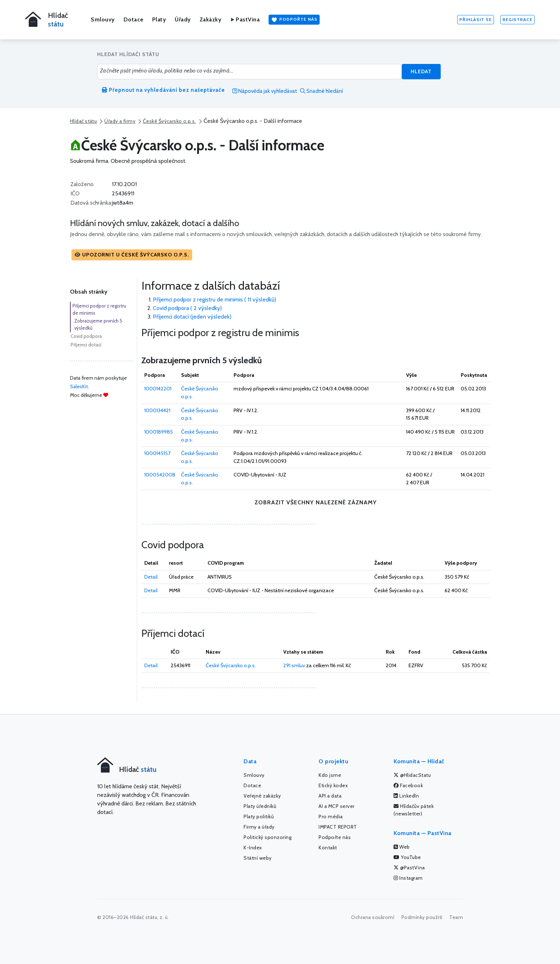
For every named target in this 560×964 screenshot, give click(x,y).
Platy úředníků (260, 806)
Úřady (183, 19)
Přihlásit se (476, 19)
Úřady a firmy (120, 121)
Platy (159, 19)
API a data (330, 796)
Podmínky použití (422, 917)
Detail (151, 577)
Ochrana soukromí (373, 917)
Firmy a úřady (259, 827)
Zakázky (211, 19)
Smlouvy (103, 19)
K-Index (253, 848)
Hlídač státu (83, 121)
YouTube (407, 857)
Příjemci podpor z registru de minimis (99, 309)
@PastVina (409, 868)
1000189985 (159, 432)
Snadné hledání (321, 91)
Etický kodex (333, 785)
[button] (132, 255)
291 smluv (294, 665)
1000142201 (158, 389)
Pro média (331, 816)
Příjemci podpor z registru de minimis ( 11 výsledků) (214, 299)
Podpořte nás (294, 20)
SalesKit (79, 386)
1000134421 (157, 410)
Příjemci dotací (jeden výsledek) (192, 317)
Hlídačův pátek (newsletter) (414, 810)
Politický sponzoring (267, 837)
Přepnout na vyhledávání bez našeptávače (163, 90)
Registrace (517, 19)
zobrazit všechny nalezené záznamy (316, 502)
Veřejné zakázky (262, 796)
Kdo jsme (330, 775)
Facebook (408, 785)
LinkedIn (406, 796)
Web (402, 847)
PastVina (245, 19)
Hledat (421, 71)
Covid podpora (86, 336)
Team (456, 917)
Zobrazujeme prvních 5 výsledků (98, 324)
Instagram (408, 878)
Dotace (134, 19)
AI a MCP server (337, 806)
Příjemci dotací (86, 345)
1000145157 (157, 453)
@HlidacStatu (412, 775)
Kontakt (328, 848)
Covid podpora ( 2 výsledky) (187, 308)
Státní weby (258, 858)
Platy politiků (259, 816)
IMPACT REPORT (338, 827)
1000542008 (160, 475)
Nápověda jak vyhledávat (265, 91)
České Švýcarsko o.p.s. (169, 121)
